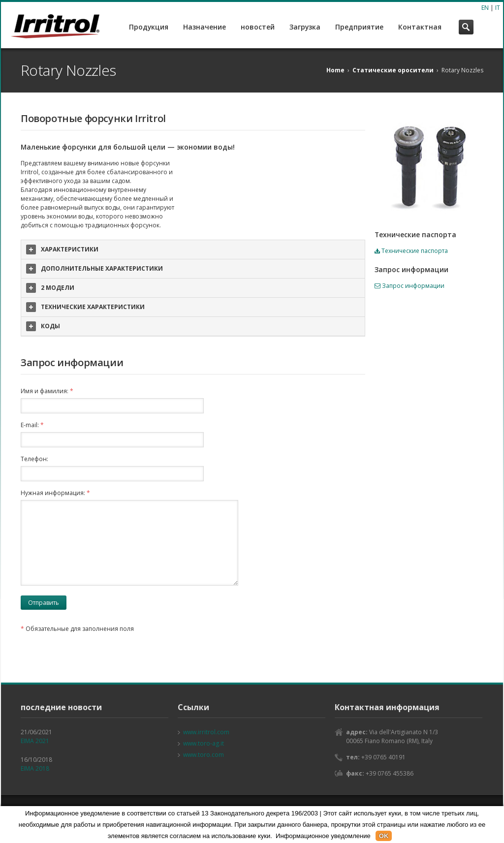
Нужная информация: (55, 493)
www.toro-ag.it (204, 743)
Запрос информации (409, 286)
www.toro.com (204, 755)
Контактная (420, 27)
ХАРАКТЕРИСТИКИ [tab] (62, 250)
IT (498, 8)
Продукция (149, 27)
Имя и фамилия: (47, 391)
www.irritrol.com (206, 732)
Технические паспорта (411, 251)
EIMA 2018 (35, 768)
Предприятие (359, 27)
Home (335, 70)
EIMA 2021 (35, 741)
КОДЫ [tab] (43, 326)
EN (485, 8)
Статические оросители (393, 70)
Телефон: (34, 459)
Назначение (205, 27)
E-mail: (32, 425)
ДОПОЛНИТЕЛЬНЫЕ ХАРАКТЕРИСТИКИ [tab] (94, 269)
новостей (258, 27)
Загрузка (305, 27)
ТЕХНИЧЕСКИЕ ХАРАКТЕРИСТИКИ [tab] (85, 307)
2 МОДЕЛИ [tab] (50, 288)
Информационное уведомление (323, 836)
